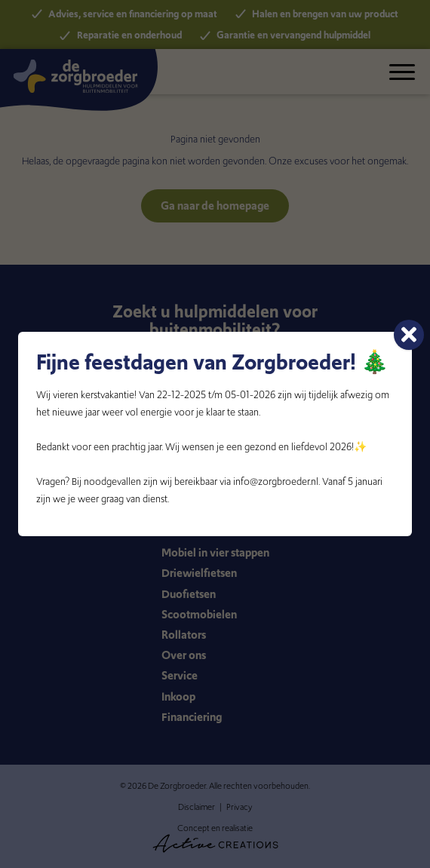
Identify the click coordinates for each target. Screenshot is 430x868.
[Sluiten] (409, 335)
